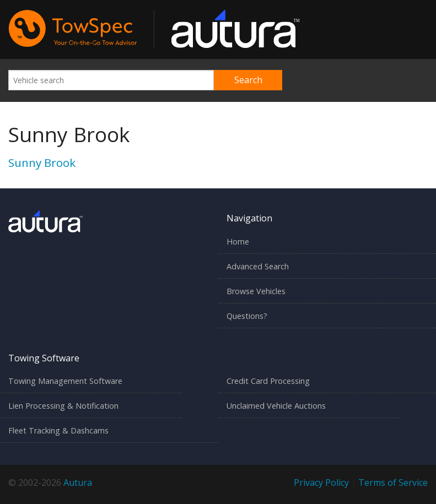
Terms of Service (393, 483)
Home (238, 242)
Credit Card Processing (268, 381)
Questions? (247, 316)
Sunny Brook (42, 162)
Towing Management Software (65, 381)
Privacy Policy (321, 483)
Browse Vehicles (256, 291)
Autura (78, 483)
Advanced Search (258, 266)
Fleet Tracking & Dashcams (58, 430)
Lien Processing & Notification (63, 406)
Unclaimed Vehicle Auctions (276, 406)
